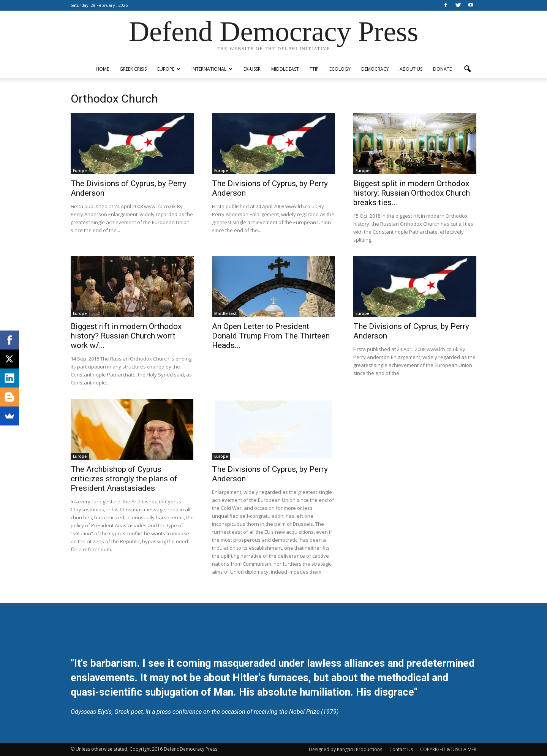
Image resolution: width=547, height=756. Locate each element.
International (212, 69)
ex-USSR (252, 69)
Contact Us (401, 749)
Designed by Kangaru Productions (345, 749)
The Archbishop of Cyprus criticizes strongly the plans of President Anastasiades (124, 479)
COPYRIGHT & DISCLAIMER (448, 749)
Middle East (285, 69)
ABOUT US (411, 69)
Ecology (340, 69)
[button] (467, 69)
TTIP (314, 69)
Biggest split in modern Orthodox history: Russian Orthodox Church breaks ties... (412, 193)
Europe (169, 69)
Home (102, 69)
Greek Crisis (133, 69)
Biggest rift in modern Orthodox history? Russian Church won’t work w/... (126, 336)
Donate (442, 69)
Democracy (375, 69)
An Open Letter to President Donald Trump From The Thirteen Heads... (271, 336)
